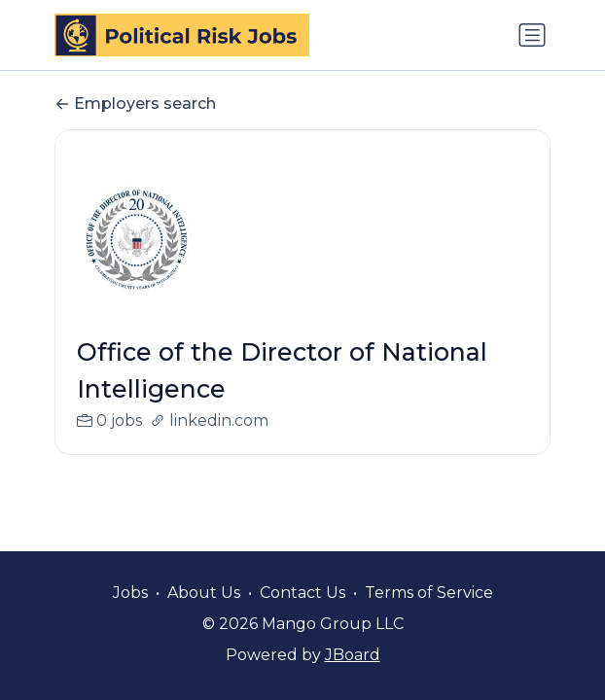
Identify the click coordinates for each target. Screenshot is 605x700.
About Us (204, 593)
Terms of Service (429, 593)
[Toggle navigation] (532, 35)
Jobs (130, 593)
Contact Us (302, 593)
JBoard (353, 655)
